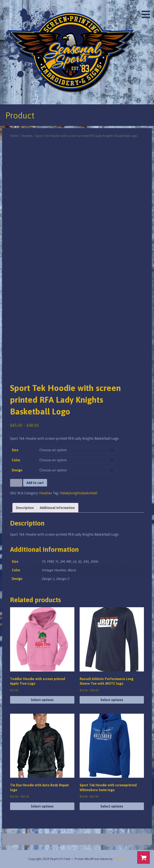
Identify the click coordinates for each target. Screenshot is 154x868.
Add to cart (35, 483)
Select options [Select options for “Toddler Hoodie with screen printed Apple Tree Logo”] (42, 700)
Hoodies (27, 136)
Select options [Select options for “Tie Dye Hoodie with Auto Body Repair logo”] (42, 806)
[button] (147, 10)
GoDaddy (119, 859)
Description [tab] (25, 508)
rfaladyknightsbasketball (78, 493)
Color (16, 460)
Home (14, 136)
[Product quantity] (16, 483)
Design (17, 470)
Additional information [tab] (57, 508)
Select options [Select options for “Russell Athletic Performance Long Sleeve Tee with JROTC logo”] (112, 700)
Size (15, 450)
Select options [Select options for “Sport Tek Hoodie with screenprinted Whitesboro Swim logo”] (112, 806)
